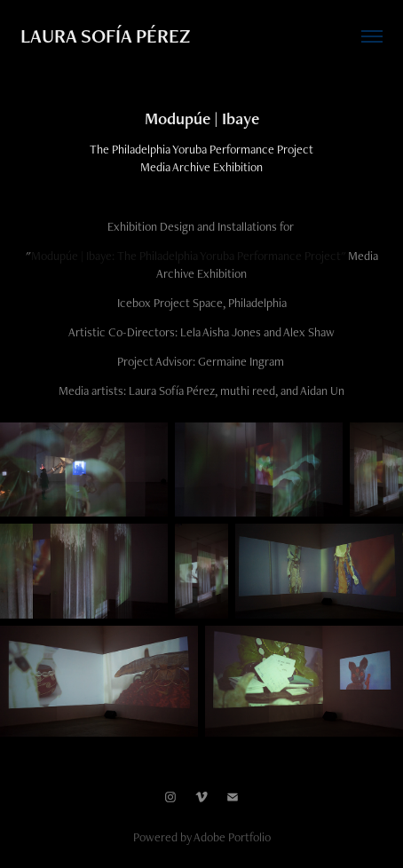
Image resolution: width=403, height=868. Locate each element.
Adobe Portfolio (232, 837)
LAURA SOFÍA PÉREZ (105, 36)
